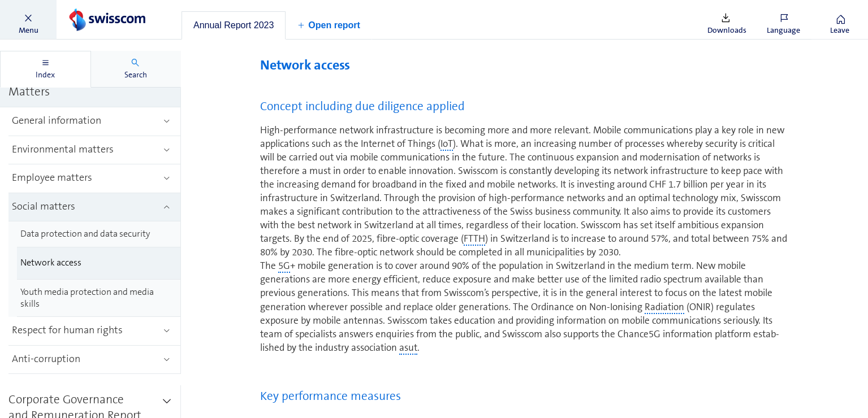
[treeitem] (95, 122)
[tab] (234, 25)
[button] (28, 20)
